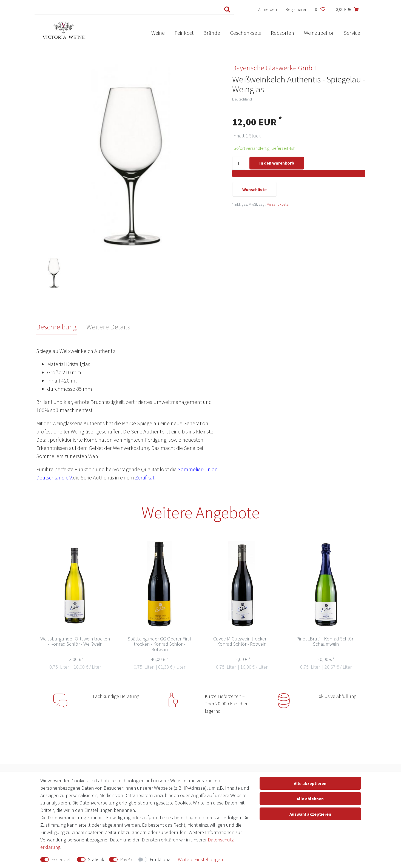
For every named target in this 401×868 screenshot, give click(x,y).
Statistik (96, 859)
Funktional (161, 859)
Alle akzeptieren (310, 783)
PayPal (127, 859)
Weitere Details (108, 327)
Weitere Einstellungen (200, 859)
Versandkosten (279, 205)
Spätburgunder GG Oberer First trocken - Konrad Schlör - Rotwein (160, 644)
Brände (212, 33)
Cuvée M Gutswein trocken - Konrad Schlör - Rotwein (242, 642)
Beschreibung (56, 327)
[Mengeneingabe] (239, 163)
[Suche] (226, 9)
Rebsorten (282, 33)
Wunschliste (254, 189)
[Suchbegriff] (126, 9)
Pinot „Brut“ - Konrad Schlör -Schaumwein (326, 642)
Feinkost (184, 33)
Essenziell (62, 859)
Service (352, 33)
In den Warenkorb (277, 163)
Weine (158, 33)
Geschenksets (245, 33)
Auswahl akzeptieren (310, 814)
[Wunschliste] (320, 9)
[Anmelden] (267, 9)
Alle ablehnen (310, 799)
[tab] (61, 327)
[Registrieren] (296, 9)
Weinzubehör (319, 33)
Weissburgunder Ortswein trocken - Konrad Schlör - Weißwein (75, 642)
